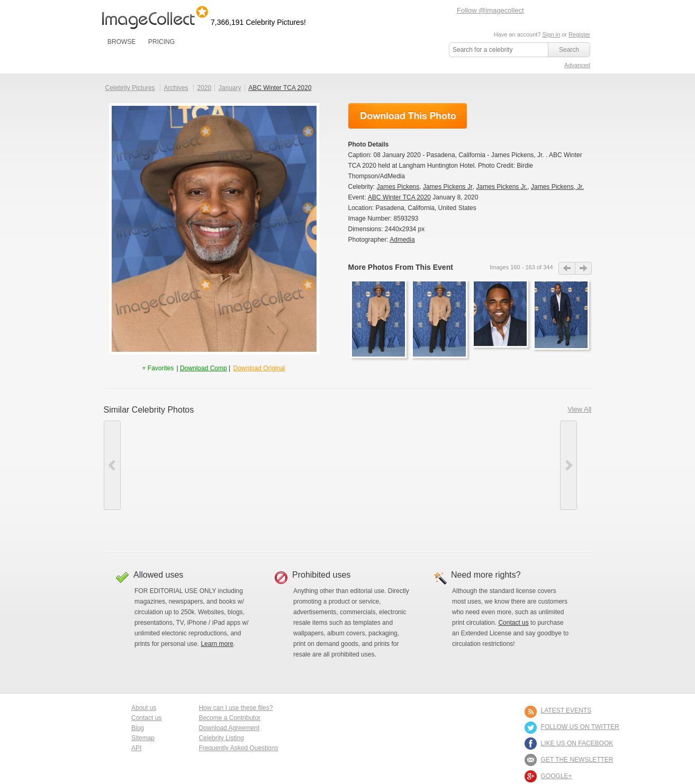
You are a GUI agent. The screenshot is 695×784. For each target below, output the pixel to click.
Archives (176, 88)
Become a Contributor (229, 718)
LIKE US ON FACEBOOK (577, 743)
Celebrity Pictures (130, 88)
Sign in (551, 34)
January (230, 88)
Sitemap (143, 738)
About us (144, 708)
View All (579, 409)
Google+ (557, 776)
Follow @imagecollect (490, 10)
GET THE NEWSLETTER (577, 760)
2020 (204, 88)
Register (579, 34)
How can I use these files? (236, 708)
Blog (138, 728)
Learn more (217, 644)
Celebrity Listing (221, 738)
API (136, 748)
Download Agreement (229, 728)
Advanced (577, 65)
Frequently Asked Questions (238, 748)
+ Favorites (159, 368)
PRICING (161, 42)
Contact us (513, 623)
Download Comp (204, 368)
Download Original (259, 368)
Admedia (402, 240)
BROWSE (121, 42)
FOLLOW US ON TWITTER (580, 727)
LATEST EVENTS (566, 710)
